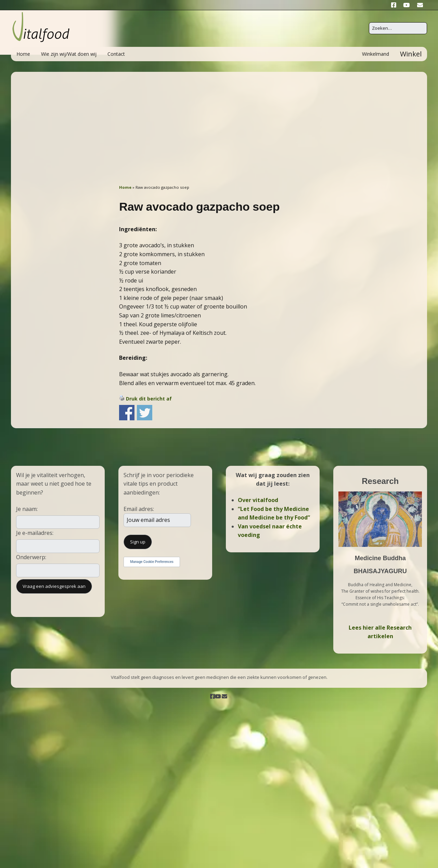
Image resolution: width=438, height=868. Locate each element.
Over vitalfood (258, 500)
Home (23, 54)
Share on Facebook (127, 413)
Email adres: (139, 509)
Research (380, 481)
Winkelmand (376, 54)
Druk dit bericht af (149, 399)
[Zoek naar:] (398, 28)
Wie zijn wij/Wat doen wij (69, 54)
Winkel (411, 54)
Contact (116, 54)
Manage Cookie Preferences (152, 562)
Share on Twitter (145, 413)
